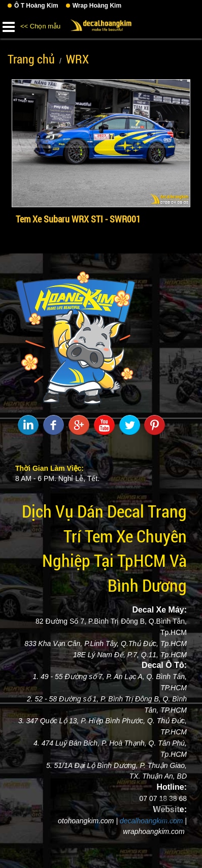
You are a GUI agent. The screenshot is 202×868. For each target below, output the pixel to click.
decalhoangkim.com (151, 821)
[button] (9, 25)
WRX (77, 59)
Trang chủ (31, 59)
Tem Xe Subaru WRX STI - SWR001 (78, 219)
